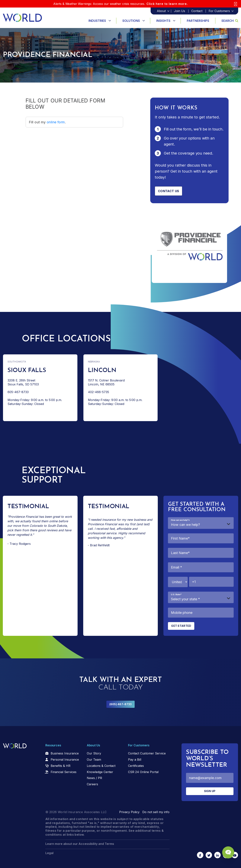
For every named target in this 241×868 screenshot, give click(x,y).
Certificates (136, 766)
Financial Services (64, 772)
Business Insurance (65, 753)
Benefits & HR (61, 766)
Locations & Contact (101, 766)
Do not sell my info (156, 812)
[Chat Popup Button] (227, 851)
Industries (97, 21)
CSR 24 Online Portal (143, 772)
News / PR (94, 778)
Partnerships (198, 21)
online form (56, 122)
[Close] (236, 4)
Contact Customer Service (147, 753)
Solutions (131, 21)
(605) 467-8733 (121, 704)
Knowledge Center (100, 772)
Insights (163, 21)
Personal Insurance (65, 760)
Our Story (94, 753)
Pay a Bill (135, 760)
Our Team (94, 760)
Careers (92, 784)
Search (230, 21)
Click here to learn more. (167, 4)
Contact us (169, 191)
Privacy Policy (129, 812)
